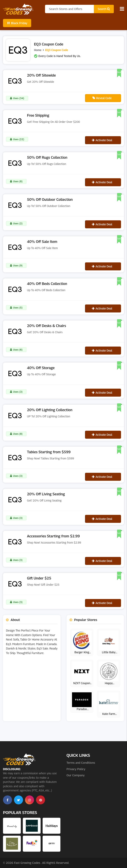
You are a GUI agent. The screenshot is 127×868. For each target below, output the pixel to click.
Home (38, 50)
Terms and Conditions (81, 763)
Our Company (76, 775)
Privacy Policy (76, 769)
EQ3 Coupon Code (57, 50)
